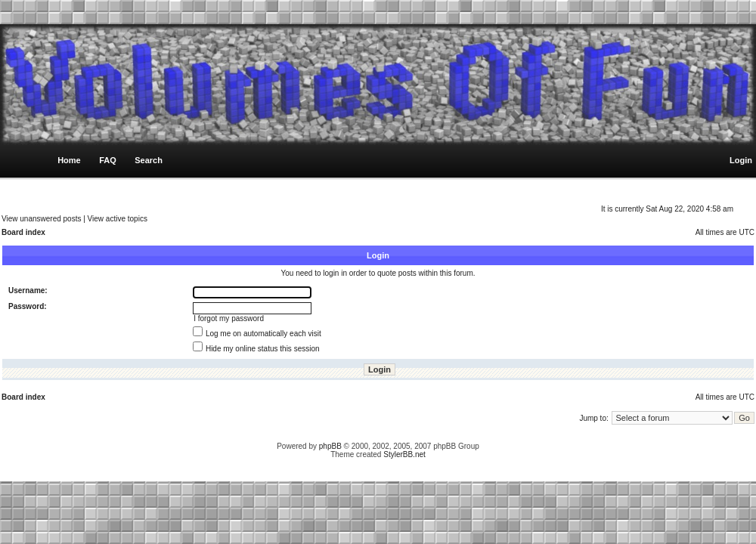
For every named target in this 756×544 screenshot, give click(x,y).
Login (741, 160)
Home (69, 160)
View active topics (118, 219)
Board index (23, 232)
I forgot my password (229, 318)
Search (149, 160)
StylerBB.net (404, 454)
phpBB (330, 446)
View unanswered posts (41, 219)
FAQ (108, 160)
